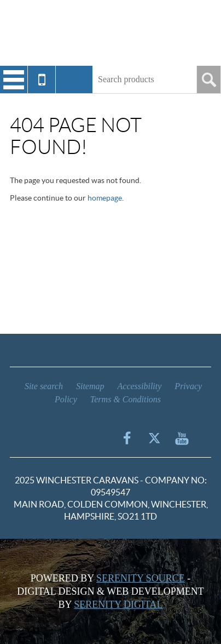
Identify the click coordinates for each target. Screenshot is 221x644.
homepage (105, 198)
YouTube (182, 438)
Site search (44, 386)
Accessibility (140, 386)
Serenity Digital (118, 605)
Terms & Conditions (126, 399)
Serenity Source (141, 578)
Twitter (154, 438)
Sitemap (90, 386)
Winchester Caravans (111, 33)
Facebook (127, 438)
